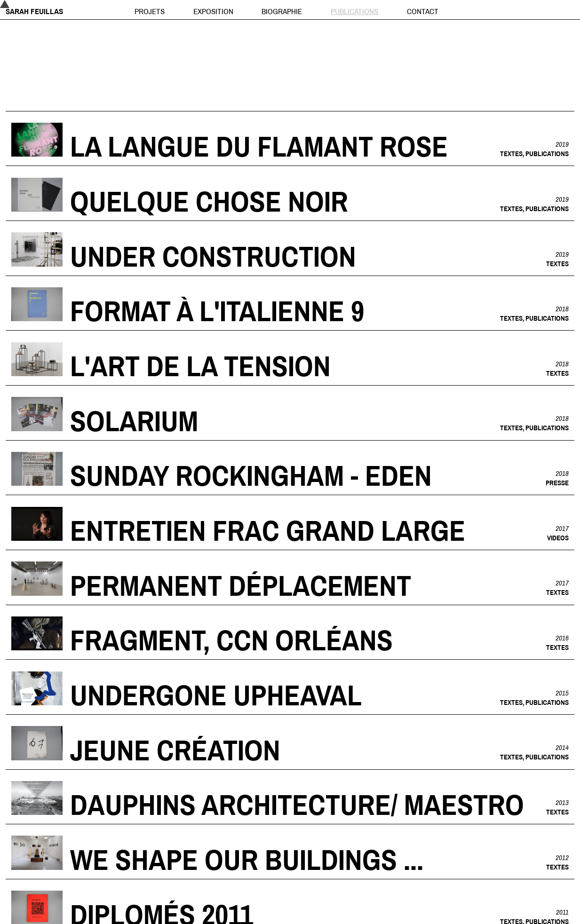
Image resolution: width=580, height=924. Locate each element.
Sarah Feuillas (34, 11)
